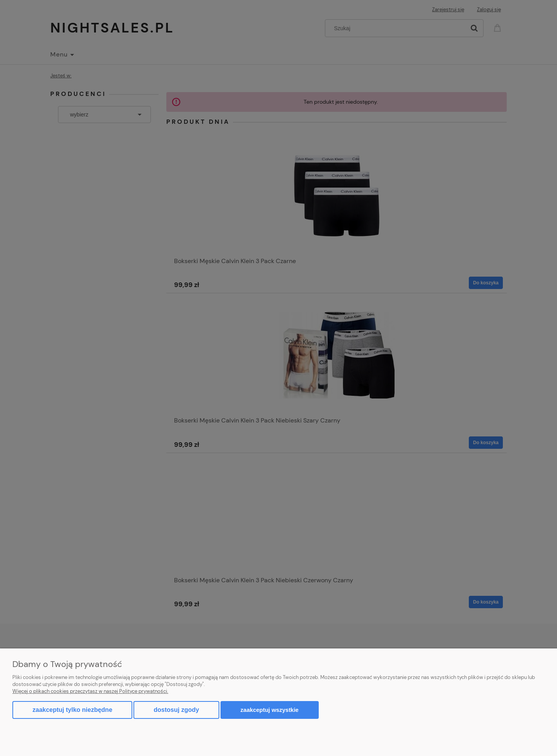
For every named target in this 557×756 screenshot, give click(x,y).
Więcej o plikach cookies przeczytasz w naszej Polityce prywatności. (90, 691)
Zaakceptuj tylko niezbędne (72, 710)
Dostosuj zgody (176, 710)
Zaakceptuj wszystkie (270, 710)
